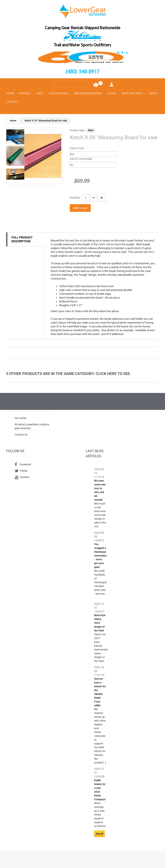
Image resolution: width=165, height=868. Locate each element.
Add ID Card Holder (81, 159)
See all (99, 834)
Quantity (75, 198)
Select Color (77, 148)
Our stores (20, 418)
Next (15, 177)
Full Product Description (22, 239)
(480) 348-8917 (82, 72)
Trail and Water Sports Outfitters (82, 45)
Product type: (78, 130)
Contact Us (21, 435)
